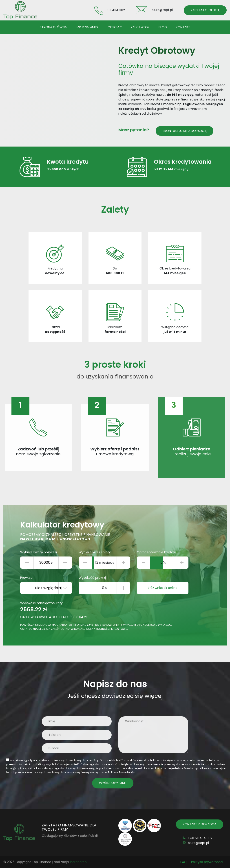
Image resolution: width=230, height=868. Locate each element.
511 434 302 (116, 10)
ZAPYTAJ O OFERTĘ (205, 10)
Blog (163, 27)
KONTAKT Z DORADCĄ (200, 824)
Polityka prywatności (207, 862)
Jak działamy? (87, 27)
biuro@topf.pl (162, 10)
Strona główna (53, 27)
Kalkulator (140, 27)
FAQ (184, 862)
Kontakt (183, 27)
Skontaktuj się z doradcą (185, 131)
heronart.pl (79, 862)
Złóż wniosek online (163, 588)
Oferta (113, 27)
